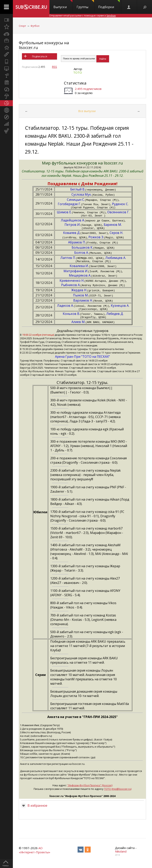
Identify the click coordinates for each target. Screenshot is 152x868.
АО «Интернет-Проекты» (35, 854)
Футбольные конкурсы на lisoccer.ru (44, 45)
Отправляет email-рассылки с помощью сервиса (82, 16)
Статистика (75, 83)
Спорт (22, 26)
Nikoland (121, 855)
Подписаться (40, 56)
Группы (85, 5)
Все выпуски (87, 111)
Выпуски (63, 5)
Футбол (35, 26)
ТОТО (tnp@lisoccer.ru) (118, 792)
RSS (54, 67)
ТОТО (78, 72)
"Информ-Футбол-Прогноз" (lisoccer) (90, 789)
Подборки (109, 5)
